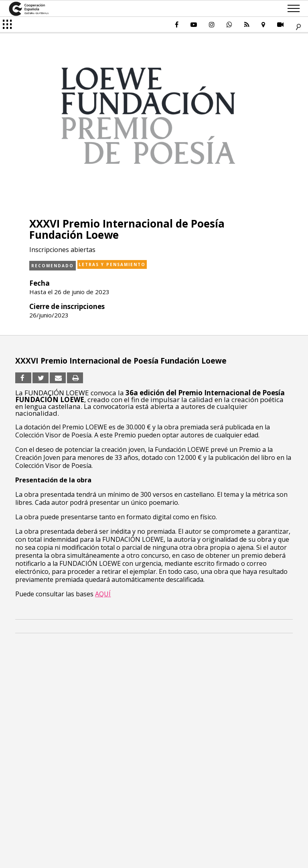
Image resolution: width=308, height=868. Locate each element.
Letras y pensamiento (112, 264)
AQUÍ (103, 594)
